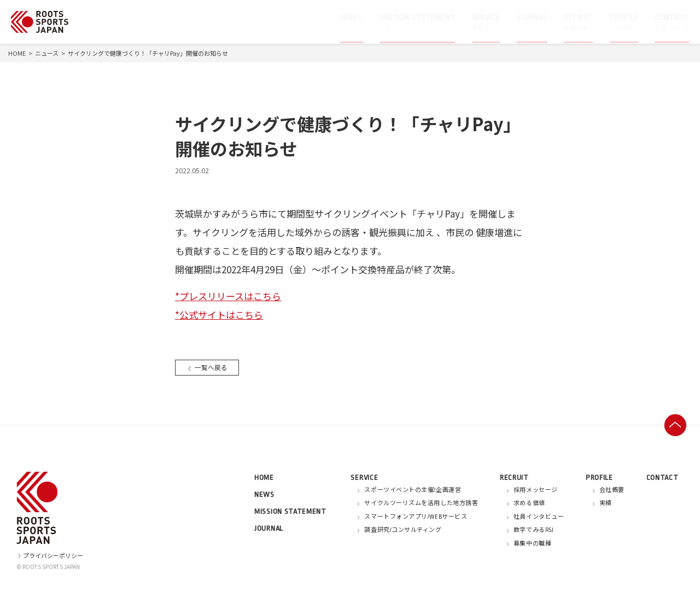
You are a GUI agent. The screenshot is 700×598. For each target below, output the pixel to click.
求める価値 (529, 503)
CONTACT (663, 477)
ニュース (47, 53)
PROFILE (599, 477)
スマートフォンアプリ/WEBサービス (416, 517)
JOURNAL (269, 528)
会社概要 (612, 490)
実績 (606, 503)
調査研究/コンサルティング (403, 530)
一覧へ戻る (209, 367)
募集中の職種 (532, 544)
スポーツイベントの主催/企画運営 (413, 490)
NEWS (264, 494)
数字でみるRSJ (533, 530)
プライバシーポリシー (50, 555)
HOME (17, 53)
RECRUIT (514, 477)
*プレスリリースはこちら (228, 296)
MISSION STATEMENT (290, 511)
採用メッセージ (536, 490)
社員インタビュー (539, 517)
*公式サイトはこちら (219, 315)
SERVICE (364, 477)
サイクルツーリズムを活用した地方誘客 (421, 503)
